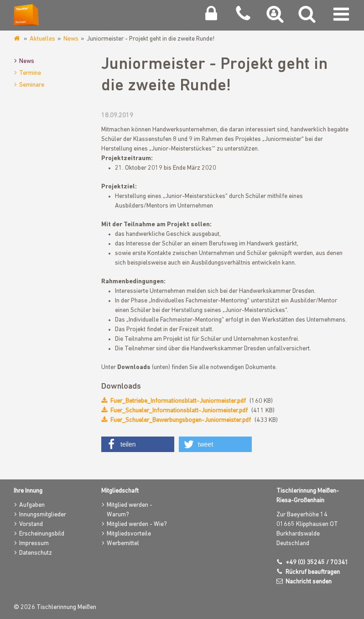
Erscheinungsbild (42, 534)
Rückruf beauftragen (313, 572)
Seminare (32, 85)
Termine (30, 73)
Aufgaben (32, 505)
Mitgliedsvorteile (129, 534)
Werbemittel (123, 544)
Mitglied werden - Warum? (130, 510)
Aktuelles (42, 39)
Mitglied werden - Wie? (137, 524)
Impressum (34, 544)
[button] (138, 444)
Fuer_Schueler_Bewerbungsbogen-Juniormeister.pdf (181, 420)
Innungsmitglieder (43, 515)
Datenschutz (36, 553)
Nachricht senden (309, 582)
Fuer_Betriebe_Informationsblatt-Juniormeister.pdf (178, 401)
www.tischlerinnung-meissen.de (18, 39)
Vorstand (31, 524)
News (71, 39)
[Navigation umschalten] (341, 16)
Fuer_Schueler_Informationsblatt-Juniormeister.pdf (179, 411)
